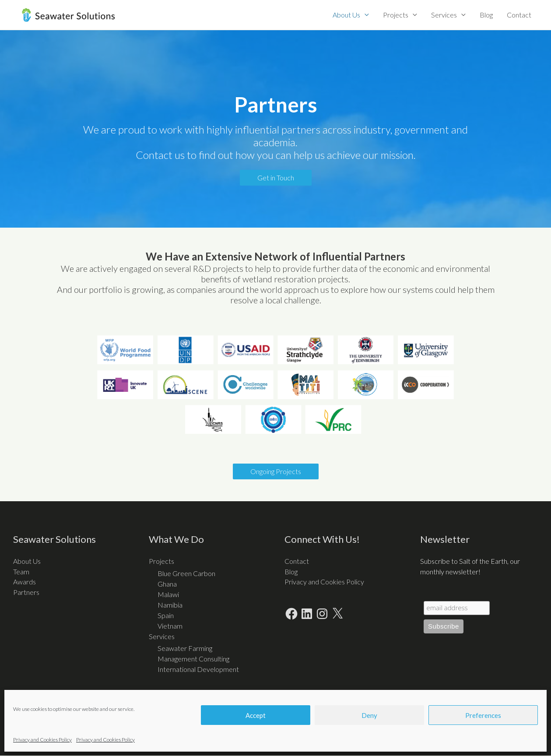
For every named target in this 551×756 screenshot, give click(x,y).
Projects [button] (396, 15)
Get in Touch (276, 178)
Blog (486, 15)
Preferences (483, 715)
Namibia (170, 605)
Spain (166, 615)
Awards (25, 582)
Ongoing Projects (276, 471)
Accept (256, 715)
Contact (519, 15)
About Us (27, 561)
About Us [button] (346, 15)
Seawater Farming (185, 649)
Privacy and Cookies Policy (42, 740)
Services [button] (444, 15)
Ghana (167, 584)
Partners (26, 592)
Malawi (168, 594)
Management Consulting (193, 659)
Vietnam (170, 626)
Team (21, 571)
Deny (369, 715)
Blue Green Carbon (186, 573)
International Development (198, 670)
